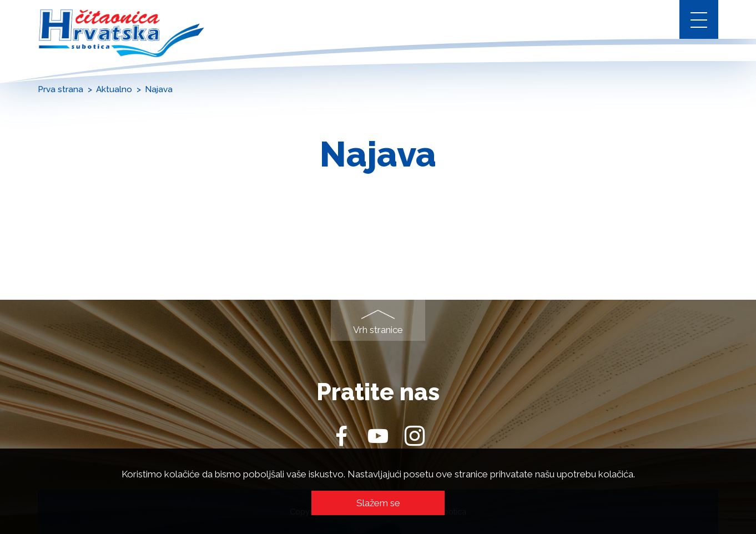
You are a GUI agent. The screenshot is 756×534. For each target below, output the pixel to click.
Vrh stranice (378, 330)
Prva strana (61, 89)
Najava (159, 89)
